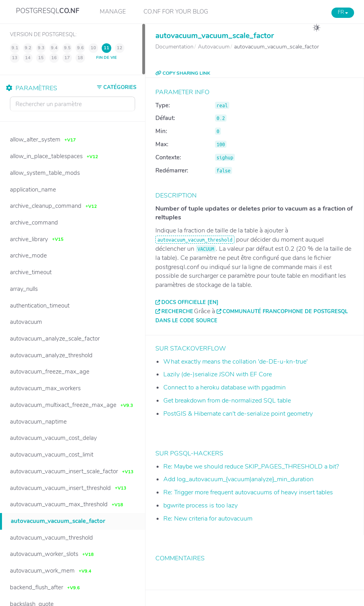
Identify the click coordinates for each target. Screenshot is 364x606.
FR (343, 12)
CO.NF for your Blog (176, 12)
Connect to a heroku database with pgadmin (225, 387)
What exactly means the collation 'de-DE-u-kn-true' (235, 362)
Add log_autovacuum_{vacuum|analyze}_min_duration (238, 479)
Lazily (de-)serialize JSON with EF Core (218, 374)
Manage (113, 12)
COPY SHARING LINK (183, 73)
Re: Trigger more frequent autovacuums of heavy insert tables (248, 492)
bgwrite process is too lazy (200, 505)
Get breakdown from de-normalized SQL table (227, 401)
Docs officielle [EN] (190, 302)
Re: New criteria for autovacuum (208, 519)
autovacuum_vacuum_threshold (195, 240)
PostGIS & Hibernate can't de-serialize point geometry (238, 414)
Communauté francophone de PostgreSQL (285, 312)
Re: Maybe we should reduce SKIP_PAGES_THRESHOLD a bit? (251, 467)
